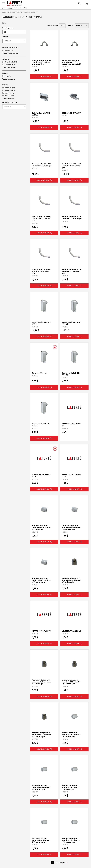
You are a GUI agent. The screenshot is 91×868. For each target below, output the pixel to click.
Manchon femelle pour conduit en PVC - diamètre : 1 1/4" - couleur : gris (42, 787)
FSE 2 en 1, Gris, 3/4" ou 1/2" (72, 113)
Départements (13, 12)
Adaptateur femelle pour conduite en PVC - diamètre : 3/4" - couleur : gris (72, 527)
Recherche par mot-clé (10, 102)
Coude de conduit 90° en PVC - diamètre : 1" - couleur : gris (72, 218)
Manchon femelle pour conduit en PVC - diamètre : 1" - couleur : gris (71, 787)
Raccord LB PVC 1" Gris (40, 373)
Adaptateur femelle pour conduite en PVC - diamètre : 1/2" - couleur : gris (41, 580)
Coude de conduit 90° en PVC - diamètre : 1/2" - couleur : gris (72, 271)
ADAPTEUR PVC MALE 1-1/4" (72, 631)
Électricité (21, 12)
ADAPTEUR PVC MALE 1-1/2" (42, 631)
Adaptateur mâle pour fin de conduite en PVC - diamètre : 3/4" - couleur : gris (72, 682)
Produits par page (8, 28)
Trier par (5, 37)
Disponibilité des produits (11, 47)
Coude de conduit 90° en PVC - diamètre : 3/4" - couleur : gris (42, 271)
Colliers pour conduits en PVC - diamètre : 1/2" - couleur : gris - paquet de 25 (71, 62)
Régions (5, 85)
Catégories (6, 59)
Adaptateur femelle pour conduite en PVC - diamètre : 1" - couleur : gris (41, 527)
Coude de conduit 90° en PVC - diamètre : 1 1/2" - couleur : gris (72, 166)
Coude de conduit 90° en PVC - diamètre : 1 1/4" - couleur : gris (42, 219)
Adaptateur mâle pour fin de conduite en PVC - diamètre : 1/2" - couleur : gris (41, 735)
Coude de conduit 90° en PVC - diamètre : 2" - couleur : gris (42, 165)
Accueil (5, 12)
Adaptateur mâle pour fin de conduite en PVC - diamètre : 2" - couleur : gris (72, 580)
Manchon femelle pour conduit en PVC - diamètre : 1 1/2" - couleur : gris (72, 735)
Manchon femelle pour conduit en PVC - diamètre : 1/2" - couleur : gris (71, 840)
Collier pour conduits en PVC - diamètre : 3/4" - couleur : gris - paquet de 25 (41, 62)
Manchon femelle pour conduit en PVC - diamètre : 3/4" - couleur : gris (41, 840)
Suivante (62, 863)
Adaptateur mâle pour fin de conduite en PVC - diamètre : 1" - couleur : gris (41, 682)
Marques (5, 73)
